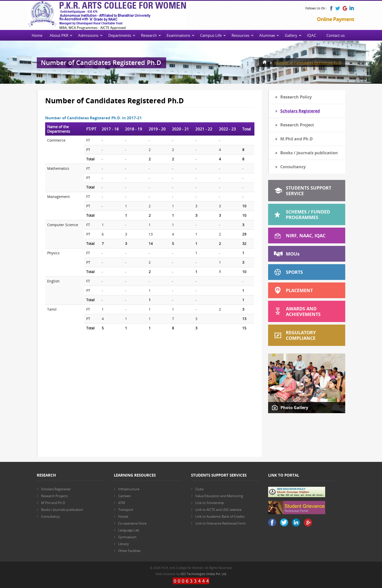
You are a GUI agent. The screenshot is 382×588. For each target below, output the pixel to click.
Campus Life (211, 35)
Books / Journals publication (309, 153)
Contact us (336, 35)
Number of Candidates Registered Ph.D (308, 63)
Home (37, 35)
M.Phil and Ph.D (297, 139)
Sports (294, 272)
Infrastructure (129, 489)
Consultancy (293, 167)
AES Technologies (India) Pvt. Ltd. (204, 574)
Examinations (178, 35)
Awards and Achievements (303, 311)
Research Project (297, 125)
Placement (299, 290)
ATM (122, 503)
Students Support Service (309, 191)
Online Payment (335, 19)
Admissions (88, 35)
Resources (240, 35)
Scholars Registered (300, 111)
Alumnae (267, 35)
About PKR (59, 35)
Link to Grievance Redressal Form (220, 523)
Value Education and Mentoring (219, 496)
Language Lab (129, 530)
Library (124, 544)
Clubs (199, 489)
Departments (120, 35)
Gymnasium (127, 537)
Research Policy (296, 97)
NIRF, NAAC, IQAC (306, 236)
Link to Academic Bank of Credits (220, 516)
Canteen (125, 496)
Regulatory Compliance (301, 335)
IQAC (312, 35)
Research (149, 35)
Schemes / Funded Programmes (308, 214)
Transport (126, 510)
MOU (293, 254)
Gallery (291, 35)
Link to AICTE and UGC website (218, 510)
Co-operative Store (132, 523)
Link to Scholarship (210, 503)
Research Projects (54, 496)
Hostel (123, 516)
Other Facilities (129, 551)
